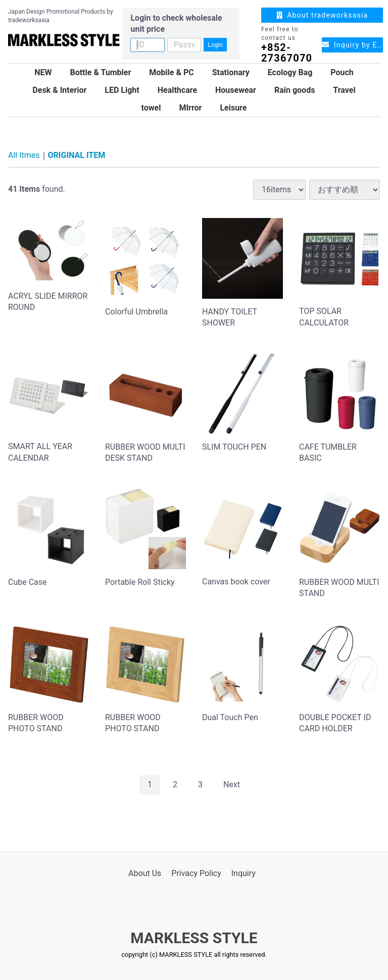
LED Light (122, 90)
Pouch (342, 72)
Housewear (236, 90)
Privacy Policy (196, 873)
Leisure (233, 108)
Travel (344, 90)
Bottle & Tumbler (100, 72)
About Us (145, 873)
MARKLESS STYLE (194, 938)
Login (215, 45)
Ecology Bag (290, 72)
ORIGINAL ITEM (77, 155)
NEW (43, 72)
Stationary (231, 72)
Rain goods (295, 90)
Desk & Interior (59, 90)
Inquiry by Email (352, 45)
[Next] (232, 784)
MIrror (190, 108)
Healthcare (177, 90)
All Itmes (24, 155)
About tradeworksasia (322, 15)
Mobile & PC (171, 72)
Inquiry (244, 873)
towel (151, 108)
